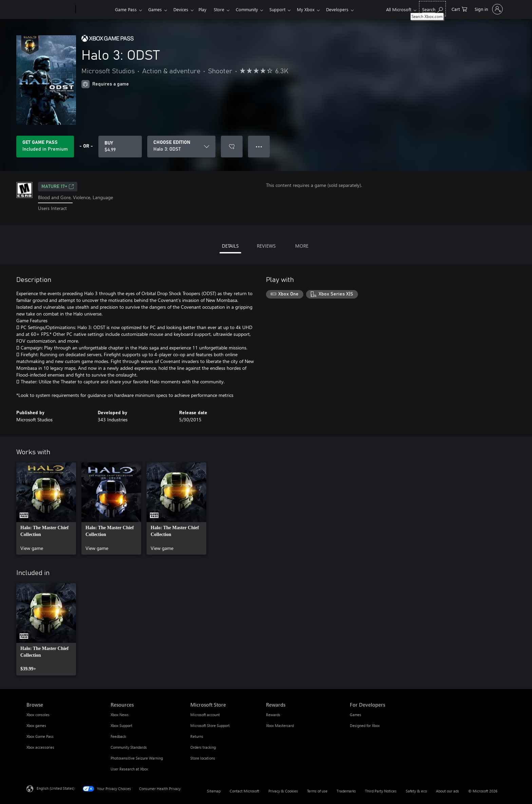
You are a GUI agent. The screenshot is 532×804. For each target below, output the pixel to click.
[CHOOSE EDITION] (181, 147)
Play (206, 9)
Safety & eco (416, 791)
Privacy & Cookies (283, 791)
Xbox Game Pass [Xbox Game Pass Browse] (40, 736)
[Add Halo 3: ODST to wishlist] (232, 147)
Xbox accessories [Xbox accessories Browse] (40, 747)
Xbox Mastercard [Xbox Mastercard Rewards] (280, 725)
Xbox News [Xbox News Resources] (120, 715)
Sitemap (214, 791)
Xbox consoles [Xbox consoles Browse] (38, 715)
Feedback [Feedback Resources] (118, 736)
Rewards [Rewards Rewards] (273, 715)
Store (224, 9)
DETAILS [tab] (230, 246)
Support (286, 9)
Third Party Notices (381, 791)
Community (254, 9)
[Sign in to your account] (488, 9)
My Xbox (315, 9)
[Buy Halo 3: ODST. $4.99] (120, 147)
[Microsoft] (50, 9)
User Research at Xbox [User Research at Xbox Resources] (129, 769)
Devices (184, 9)
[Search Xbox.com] (432, 9)
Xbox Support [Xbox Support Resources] (121, 725)
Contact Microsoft (244, 791)
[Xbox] (94, 9)
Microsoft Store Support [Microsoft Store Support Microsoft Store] (210, 725)
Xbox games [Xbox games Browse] (36, 725)
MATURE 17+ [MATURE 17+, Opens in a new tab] (58, 187)
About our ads (448, 791)
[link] (46, 509)
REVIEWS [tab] (266, 246)
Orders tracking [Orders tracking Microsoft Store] (203, 747)
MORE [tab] (302, 246)
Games (156, 9)
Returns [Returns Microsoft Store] (197, 736)
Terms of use (317, 791)
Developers (348, 9)
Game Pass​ (126, 9)
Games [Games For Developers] (356, 715)
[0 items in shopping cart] (459, 9)
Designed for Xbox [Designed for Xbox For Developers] (365, 725)
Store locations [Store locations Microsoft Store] (203, 758)
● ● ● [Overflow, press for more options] (259, 146)
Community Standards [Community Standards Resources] (129, 747)
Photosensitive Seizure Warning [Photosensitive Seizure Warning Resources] (137, 758)
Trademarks (346, 791)
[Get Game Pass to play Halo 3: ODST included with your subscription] (45, 147)
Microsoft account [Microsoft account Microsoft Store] (205, 715)
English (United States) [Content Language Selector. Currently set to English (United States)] (55, 788)
